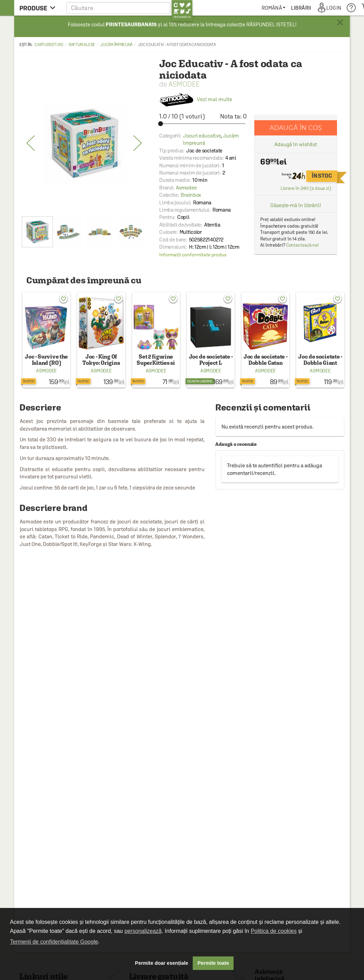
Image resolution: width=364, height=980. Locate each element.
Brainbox (191, 195)
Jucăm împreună (116, 45)
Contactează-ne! (303, 245)
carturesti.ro (49, 45)
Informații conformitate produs (193, 255)
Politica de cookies (274, 931)
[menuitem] (274, 8)
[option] (84, 143)
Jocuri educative (202, 136)
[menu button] (39, 8)
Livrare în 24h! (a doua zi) (306, 188)
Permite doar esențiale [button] (162, 963)
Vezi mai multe (196, 99)
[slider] (203, 124)
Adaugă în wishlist (296, 144)
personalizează (143, 931)
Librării (301, 8)
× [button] (340, 23)
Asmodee (184, 84)
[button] (130, 8)
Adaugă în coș (296, 128)
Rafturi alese (82, 45)
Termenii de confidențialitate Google (54, 942)
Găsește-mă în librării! (296, 205)
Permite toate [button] (213, 963)
